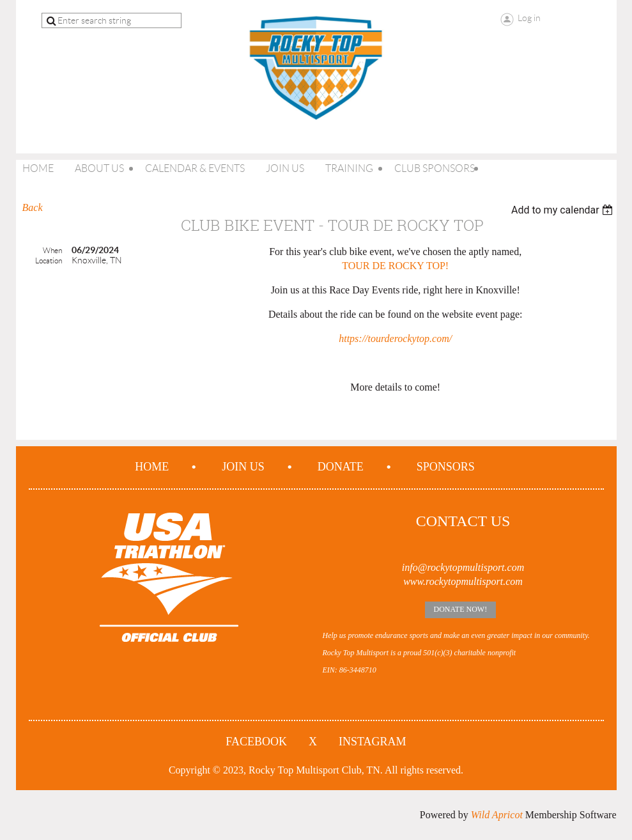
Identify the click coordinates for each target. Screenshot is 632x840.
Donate (341, 467)
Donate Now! (461, 609)
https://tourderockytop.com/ (395, 338)
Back (33, 207)
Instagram (373, 742)
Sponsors (446, 467)
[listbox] (564, 210)
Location (49, 261)
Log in (529, 18)
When (52, 250)
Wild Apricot (497, 815)
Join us (243, 467)
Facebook (256, 742)
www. (414, 581)
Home (152, 467)
